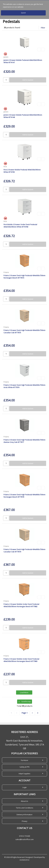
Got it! (23, 13)
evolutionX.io (24, 860)
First (5, 167)
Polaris (6, 272)
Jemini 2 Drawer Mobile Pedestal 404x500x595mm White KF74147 (23, 61)
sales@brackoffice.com (24, 839)
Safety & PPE (25, 767)
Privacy (24, 821)
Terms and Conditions (25, 808)
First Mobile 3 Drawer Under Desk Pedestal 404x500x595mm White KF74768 (20, 226)
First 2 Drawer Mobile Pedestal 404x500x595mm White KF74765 (22, 171)
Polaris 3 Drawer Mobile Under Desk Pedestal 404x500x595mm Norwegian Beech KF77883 (21, 660)
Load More (24, 692)
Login (25, 787)
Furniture (24, 760)
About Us (24, 801)
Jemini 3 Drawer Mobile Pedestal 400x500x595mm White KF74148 (23, 116)
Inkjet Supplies (24, 774)
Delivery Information (24, 815)
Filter (43, 28)
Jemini (6, 57)
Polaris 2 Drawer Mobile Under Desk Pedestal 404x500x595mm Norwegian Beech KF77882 (21, 605)
